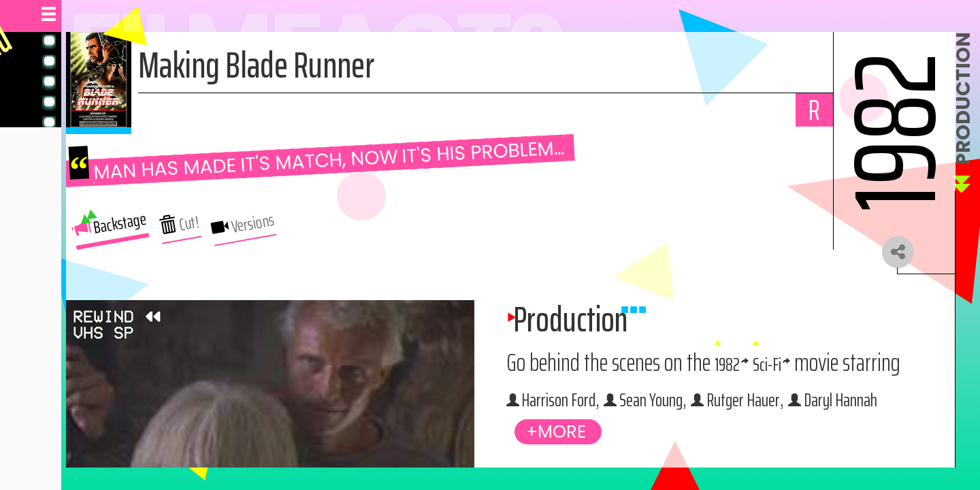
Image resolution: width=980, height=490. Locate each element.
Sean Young (679, 443)
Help (28, 298)
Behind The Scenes (62, 154)
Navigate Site (49, 240)
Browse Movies (54, 210)
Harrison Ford (811, 408)
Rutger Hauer (799, 443)
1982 (840, 373)
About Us (40, 269)
